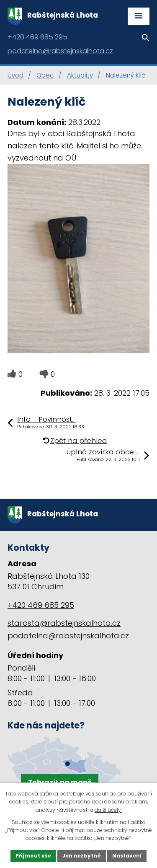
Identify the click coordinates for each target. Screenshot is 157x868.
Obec (45, 75)
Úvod (15, 75)
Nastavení (127, 856)
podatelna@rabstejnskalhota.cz (68, 636)
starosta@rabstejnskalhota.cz (64, 623)
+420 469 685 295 (41, 605)
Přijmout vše (33, 856)
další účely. (108, 810)
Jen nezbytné (82, 856)
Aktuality (80, 75)
